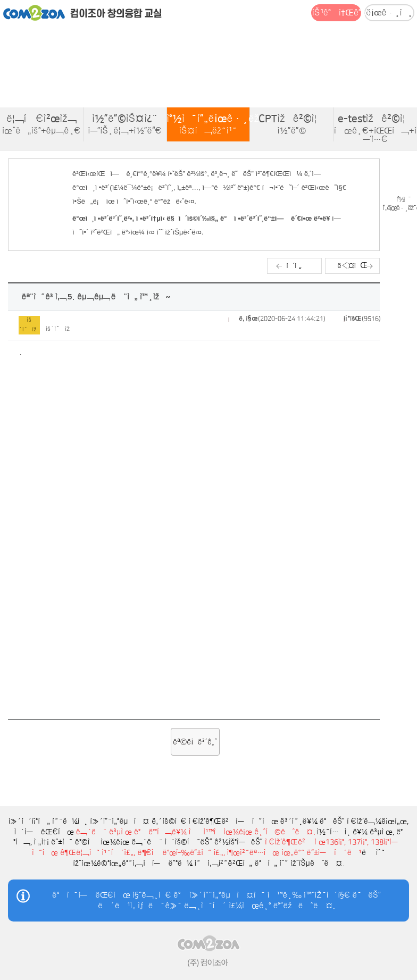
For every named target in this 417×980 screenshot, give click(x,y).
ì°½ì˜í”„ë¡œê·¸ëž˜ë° (209, 124)
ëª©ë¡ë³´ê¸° (195, 742)
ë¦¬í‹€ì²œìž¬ (41, 124)
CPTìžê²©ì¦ (291, 124)
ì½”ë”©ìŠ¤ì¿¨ (125, 124)
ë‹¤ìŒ (352, 266)
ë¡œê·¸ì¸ (389, 13)
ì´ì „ (294, 266)
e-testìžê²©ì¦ (375, 129)
